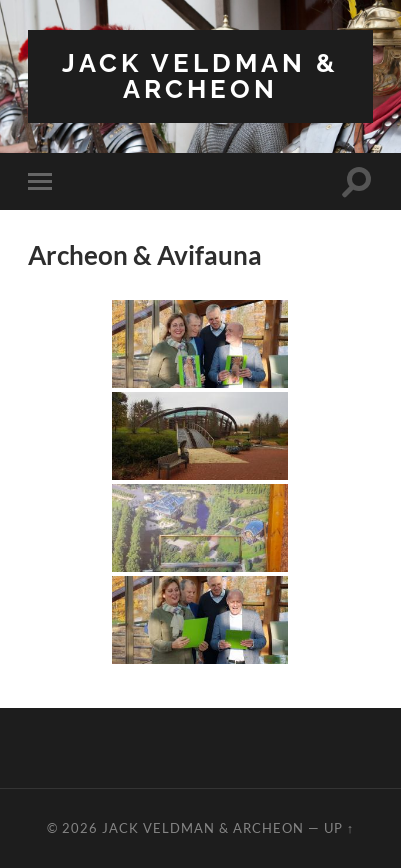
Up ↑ (339, 828)
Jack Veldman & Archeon (200, 75)
